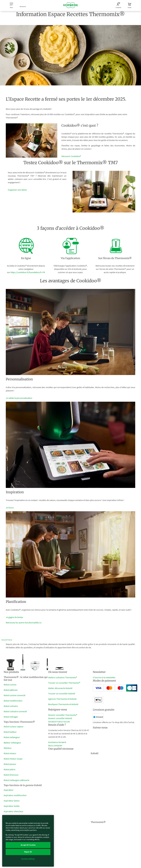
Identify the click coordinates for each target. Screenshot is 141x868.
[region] (28, 841)
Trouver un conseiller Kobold (62, 693)
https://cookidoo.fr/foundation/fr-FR (28, 272)
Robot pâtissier (11, 690)
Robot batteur (10, 732)
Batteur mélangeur (12, 743)
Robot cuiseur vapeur (14, 726)
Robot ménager (11, 717)
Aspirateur (9, 790)
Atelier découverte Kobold (60, 688)
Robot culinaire (11, 706)
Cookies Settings (28, 859)
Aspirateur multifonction (15, 795)
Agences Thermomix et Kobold (62, 699)
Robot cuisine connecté (15, 695)
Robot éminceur (11, 775)
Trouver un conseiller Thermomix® (64, 683)
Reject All (28, 852)
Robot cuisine (10, 685)
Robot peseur (10, 764)
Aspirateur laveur (12, 801)
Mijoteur (8, 748)
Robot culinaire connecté (15, 711)
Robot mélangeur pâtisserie (17, 780)
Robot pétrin (10, 769)
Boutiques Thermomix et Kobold (63, 704)
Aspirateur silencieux (13, 811)
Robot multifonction (13, 701)
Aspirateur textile (12, 806)
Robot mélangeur (12, 737)
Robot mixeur (10, 753)
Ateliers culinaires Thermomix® (63, 677)
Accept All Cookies (28, 845)
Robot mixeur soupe (13, 759)
